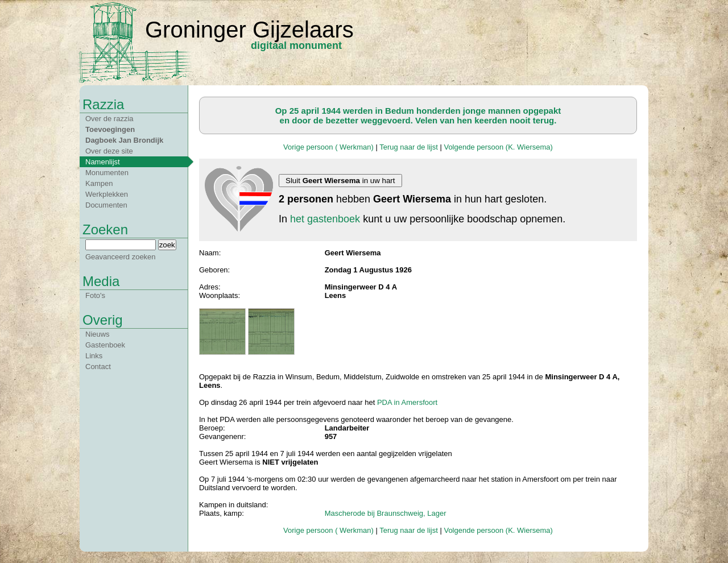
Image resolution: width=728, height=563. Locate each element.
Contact (98, 367)
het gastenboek (325, 219)
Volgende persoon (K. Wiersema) (498, 147)
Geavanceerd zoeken (121, 257)
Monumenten (107, 173)
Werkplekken (107, 194)
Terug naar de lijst (409, 147)
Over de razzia (109, 119)
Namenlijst (103, 162)
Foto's (95, 295)
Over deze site (109, 151)
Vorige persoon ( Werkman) (328, 147)
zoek (167, 245)
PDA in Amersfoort (407, 402)
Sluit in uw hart (340, 181)
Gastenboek (105, 345)
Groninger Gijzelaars (249, 30)
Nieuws (98, 334)
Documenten (106, 205)
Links (94, 356)
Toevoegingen (110, 129)
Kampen (99, 183)
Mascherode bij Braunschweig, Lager (386, 513)
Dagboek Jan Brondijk (124, 140)
